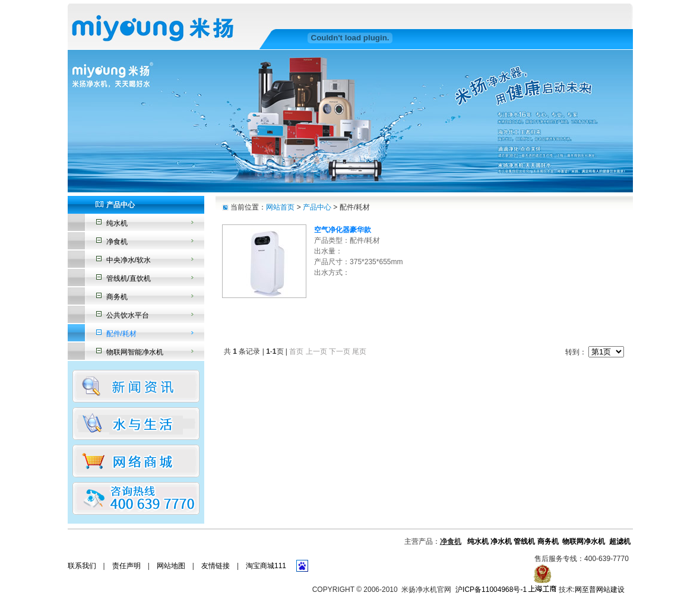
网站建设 (610, 590)
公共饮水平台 (128, 315)
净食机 (117, 242)
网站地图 (171, 566)
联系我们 (82, 566)
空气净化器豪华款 (343, 230)
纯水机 (117, 223)
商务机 (117, 297)
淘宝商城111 (266, 566)
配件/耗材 (121, 334)
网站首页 (280, 207)
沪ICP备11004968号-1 (491, 590)
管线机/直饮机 (129, 278)
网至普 (585, 590)
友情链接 (216, 566)
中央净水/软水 (129, 260)
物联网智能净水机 (135, 352)
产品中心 (317, 207)
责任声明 (126, 566)
